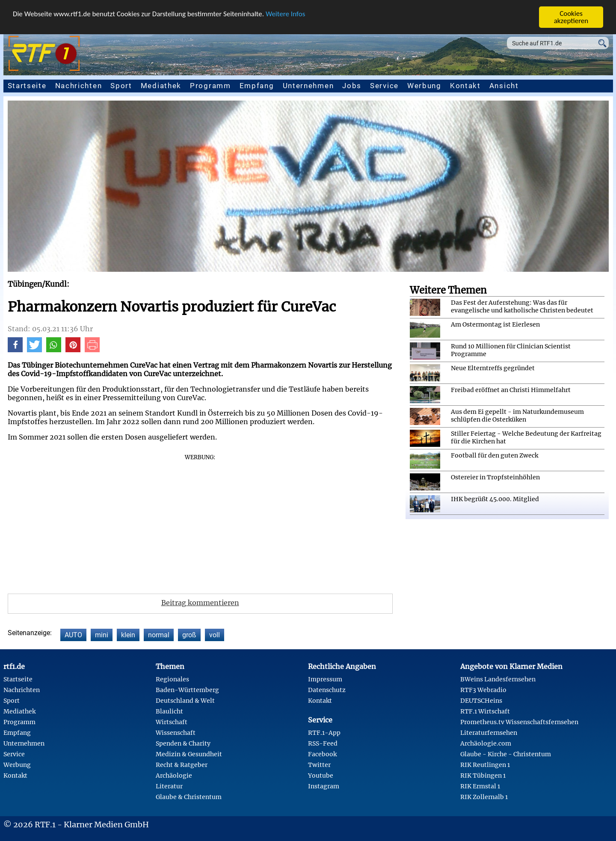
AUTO (73, 635)
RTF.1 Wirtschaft (485, 711)
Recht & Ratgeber (182, 765)
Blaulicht (169, 711)
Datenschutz (327, 690)
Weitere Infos (285, 14)
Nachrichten (79, 86)
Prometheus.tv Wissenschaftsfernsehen (519, 722)
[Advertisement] (200, 521)
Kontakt (465, 86)
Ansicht (504, 86)
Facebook (322, 754)
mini (102, 635)
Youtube (321, 776)
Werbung (424, 86)
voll (215, 635)
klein (128, 635)
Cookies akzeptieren (571, 17)
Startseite (27, 86)
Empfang (257, 86)
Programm (210, 86)
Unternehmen (308, 86)
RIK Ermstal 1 (480, 786)
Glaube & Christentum (189, 797)
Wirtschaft (172, 722)
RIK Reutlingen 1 (485, 765)
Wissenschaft (176, 733)
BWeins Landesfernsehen (498, 679)
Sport (121, 86)
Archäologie (174, 776)
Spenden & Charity (183, 743)
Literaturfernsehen (489, 733)
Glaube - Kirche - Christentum (506, 754)
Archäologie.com (486, 743)
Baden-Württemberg (187, 690)
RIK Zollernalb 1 (484, 797)
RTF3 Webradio (483, 690)
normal (159, 635)
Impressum (325, 679)
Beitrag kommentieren (200, 603)
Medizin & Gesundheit (189, 754)
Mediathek (161, 86)
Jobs (352, 86)
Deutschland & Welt (185, 701)
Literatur (169, 786)
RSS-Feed (323, 743)
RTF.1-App (324, 733)
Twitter (319, 765)
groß (189, 635)
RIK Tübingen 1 (483, 776)
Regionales (172, 679)
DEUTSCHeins (481, 701)
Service (384, 86)
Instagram (324, 786)
